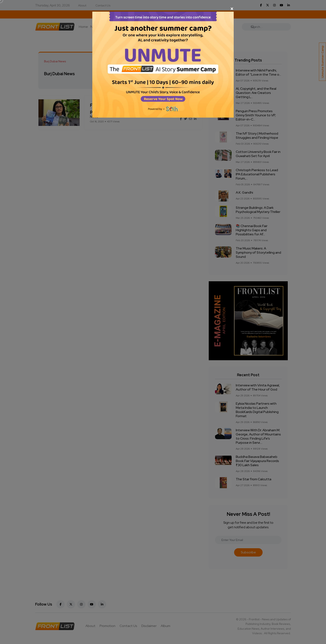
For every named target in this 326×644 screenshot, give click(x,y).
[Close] (163, 9)
